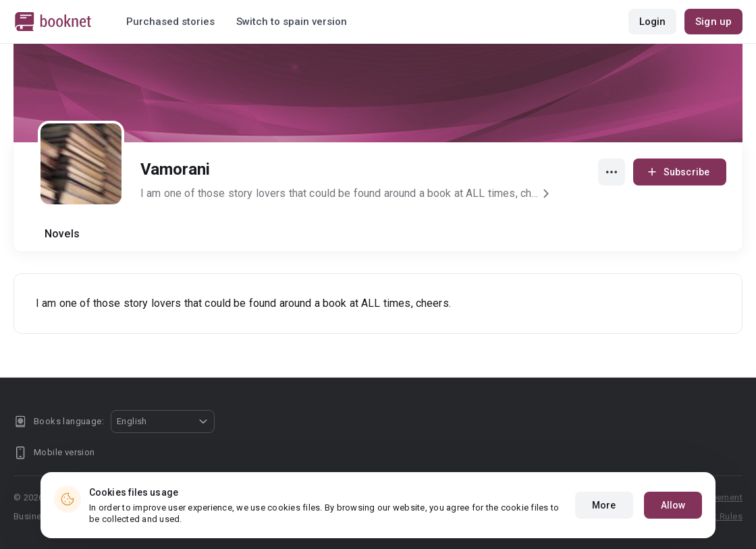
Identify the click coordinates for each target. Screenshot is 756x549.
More (604, 505)
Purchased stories (170, 22)
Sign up (713, 22)
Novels (62, 234)
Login (653, 22)
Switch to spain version (292, 22)
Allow (673, 505)
